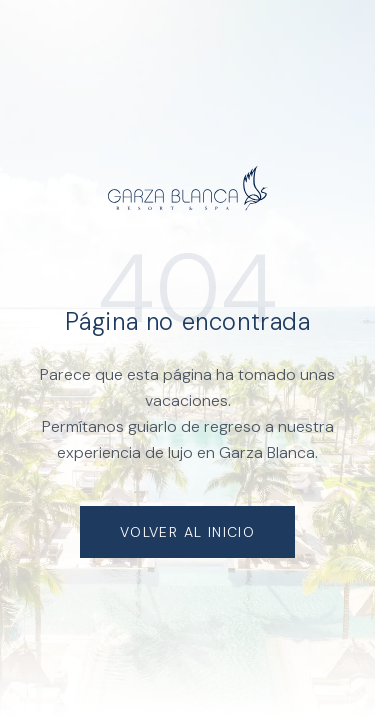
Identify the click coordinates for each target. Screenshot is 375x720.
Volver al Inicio (187, 532)
